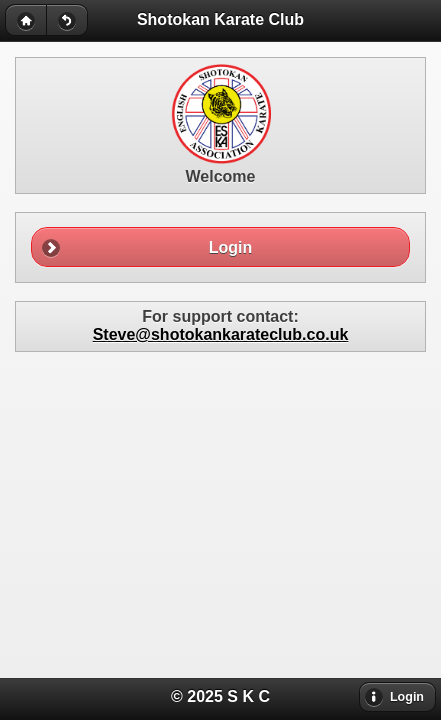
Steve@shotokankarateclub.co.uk (221, 334)
